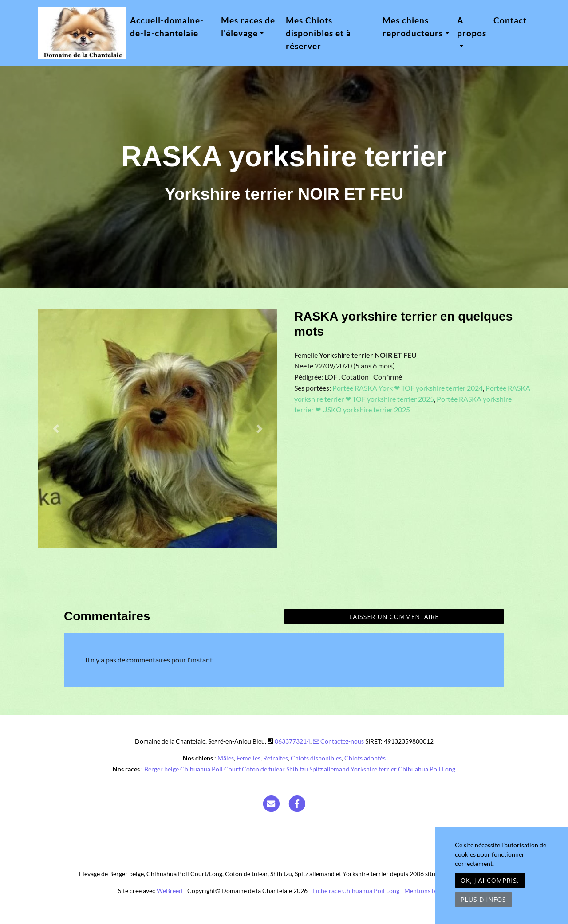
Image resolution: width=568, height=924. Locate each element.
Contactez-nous (338, 741)
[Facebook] (297, 803)
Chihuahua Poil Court (210, 769)
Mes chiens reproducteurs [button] (413, 27)
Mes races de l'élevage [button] (248, 27)
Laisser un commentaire (394, 617)
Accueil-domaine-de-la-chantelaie (167, 27)
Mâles (226, 758)
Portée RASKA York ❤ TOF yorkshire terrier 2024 (408, 388)
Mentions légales (427, 891)
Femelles (248, 758)
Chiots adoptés (365, 758)
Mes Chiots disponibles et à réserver (318, 33)
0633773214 (292, 741)
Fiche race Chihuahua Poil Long (356, 891)
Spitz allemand (329, 769)
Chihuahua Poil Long (427, 769)
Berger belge (162, 769)
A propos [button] (472, 27)
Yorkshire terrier (374, 769)
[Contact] (271, 803)
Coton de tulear (263, 769)
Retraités (276, 758)
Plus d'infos (483, 899)
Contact (510, 20)
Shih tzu (297, 769)
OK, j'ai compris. (490, 880)
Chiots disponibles (316, 758)
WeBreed (170, 891)
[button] (56, 429)
